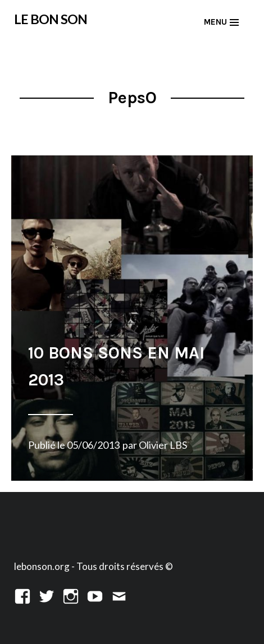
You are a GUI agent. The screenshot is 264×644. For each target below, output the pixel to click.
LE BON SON (51, 19)
